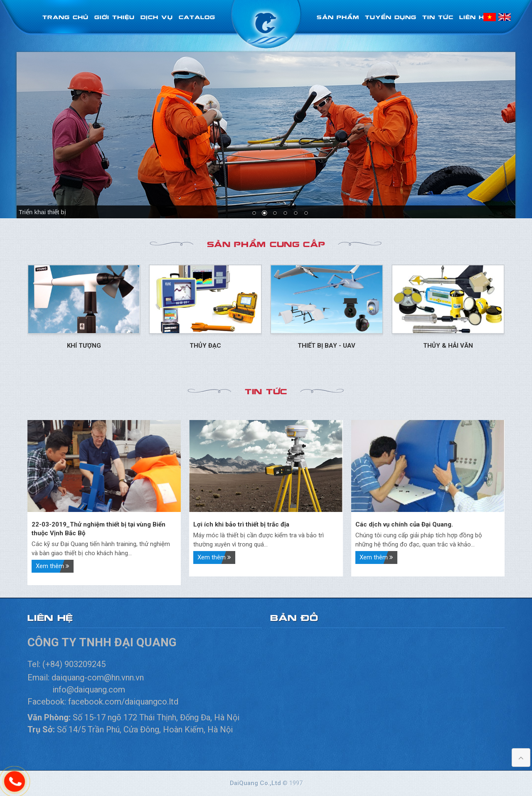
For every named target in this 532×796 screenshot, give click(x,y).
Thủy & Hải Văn (448, 346)
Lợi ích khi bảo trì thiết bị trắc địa (241, 524)
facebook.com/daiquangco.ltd (123, 702)
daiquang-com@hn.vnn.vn (99, 677)
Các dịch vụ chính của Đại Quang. (404, 524)
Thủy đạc (205, 346)
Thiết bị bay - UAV (326, 346)
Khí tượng (84, 346)
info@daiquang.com (89, 690)
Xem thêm (53, 566)
